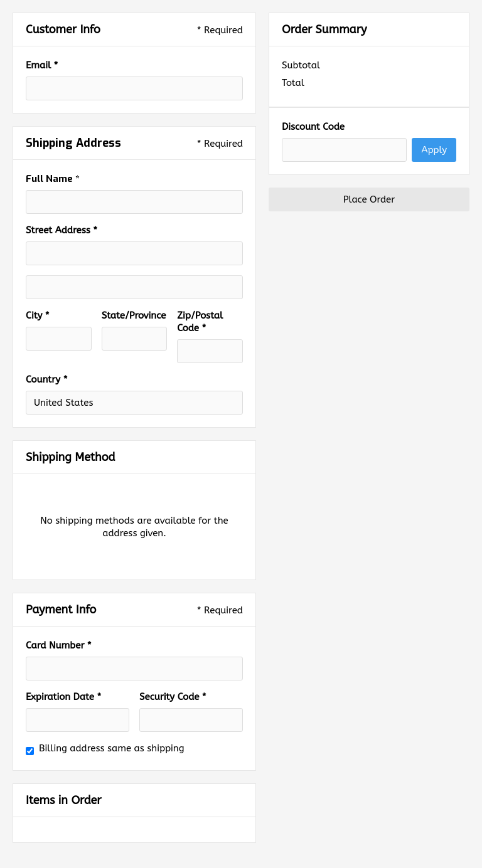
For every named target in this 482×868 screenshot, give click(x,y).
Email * (42, 65)
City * (38, 315)
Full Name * (52, 179)
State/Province (134, 315)
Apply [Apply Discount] (434, 150)
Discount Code (313, 127)
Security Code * (173, 697)
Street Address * (62, 230)
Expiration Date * (63, 697)
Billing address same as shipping (112, 748)
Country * (46, 379)
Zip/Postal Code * (200, 322)
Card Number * (59, 645)
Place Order (369, 199)
